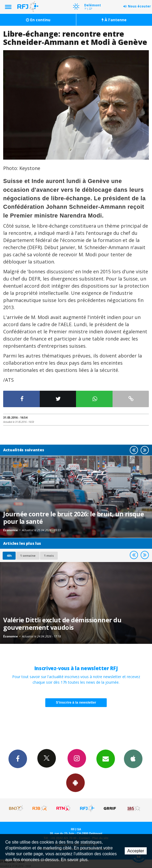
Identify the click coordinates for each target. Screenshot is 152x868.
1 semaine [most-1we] (28, 556)
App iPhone (133, 759)
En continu (38, 20)
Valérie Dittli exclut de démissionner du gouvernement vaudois (62, 624)
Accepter (136, 851)
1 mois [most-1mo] (49, 556)
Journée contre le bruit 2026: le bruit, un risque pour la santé (73, 518)
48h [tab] (9, 556)
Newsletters (106, 759)
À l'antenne (114, 20)
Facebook (18, 759)
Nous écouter (139, 6)
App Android (75, 782)
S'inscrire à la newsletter (76, 702)
